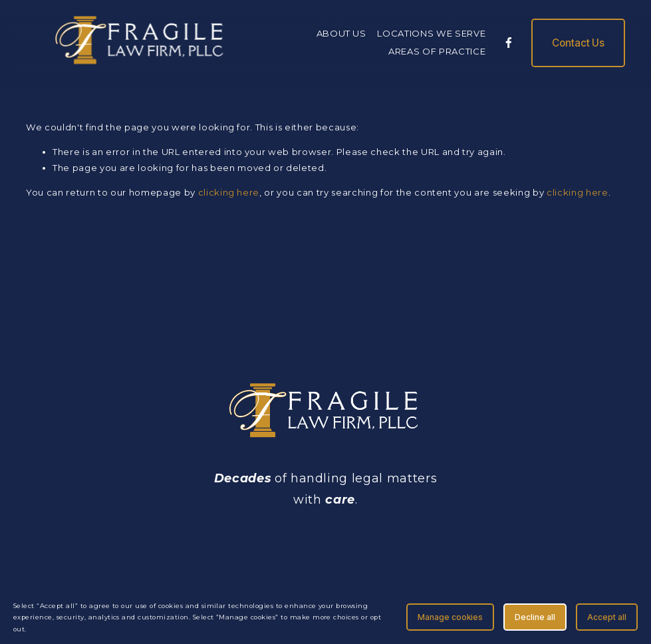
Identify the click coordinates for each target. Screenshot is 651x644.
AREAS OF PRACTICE (437, 51)
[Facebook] (509, 43)
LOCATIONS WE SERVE (431, 33)
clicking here (229, 192)
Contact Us (578, 43)
